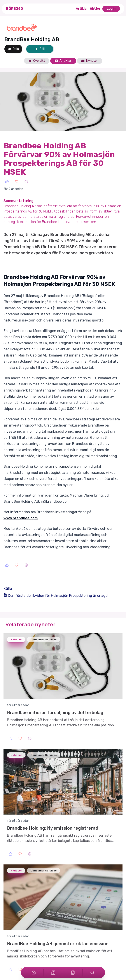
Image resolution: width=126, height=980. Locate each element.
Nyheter (90, 61)
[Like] (7, 182)
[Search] (92, 973)
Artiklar (82, 9)
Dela (13, 49)
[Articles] (53, 973)
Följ (40, 49)
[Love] (17, 182)
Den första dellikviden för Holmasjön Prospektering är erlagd (56, 596)
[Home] (34, 973)
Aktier (95, 9)
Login (111, 9)
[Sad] (26, 182)
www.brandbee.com (21, 518)
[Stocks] (73, 973)
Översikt (37, 61)
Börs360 (15, 9)
